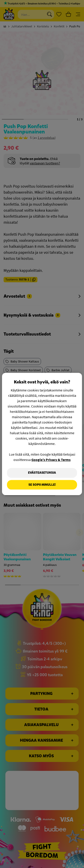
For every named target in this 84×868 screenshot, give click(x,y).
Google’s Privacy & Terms (51, 460)
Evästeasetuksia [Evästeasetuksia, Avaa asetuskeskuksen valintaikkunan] (42, 473)
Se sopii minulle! (42, 485)
